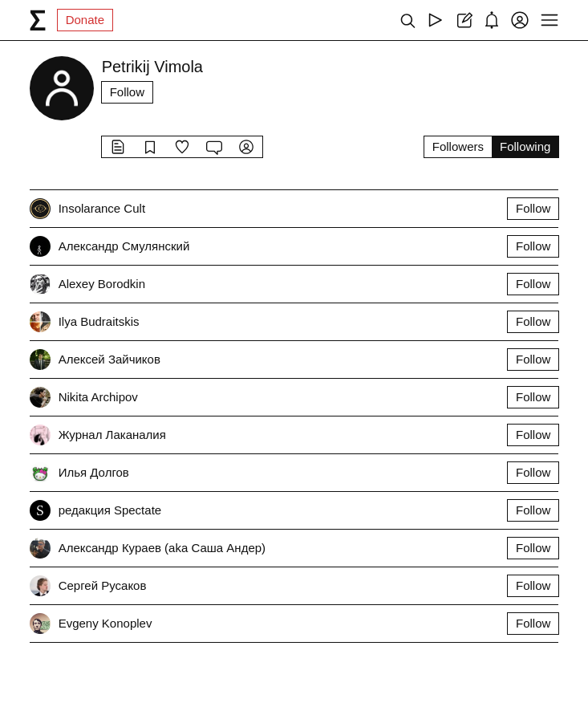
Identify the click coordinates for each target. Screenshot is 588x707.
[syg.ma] (38, 20)
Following (525, 146)
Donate (85, 20)
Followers (458, 146)
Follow (127, 92)
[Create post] (463, 20)
